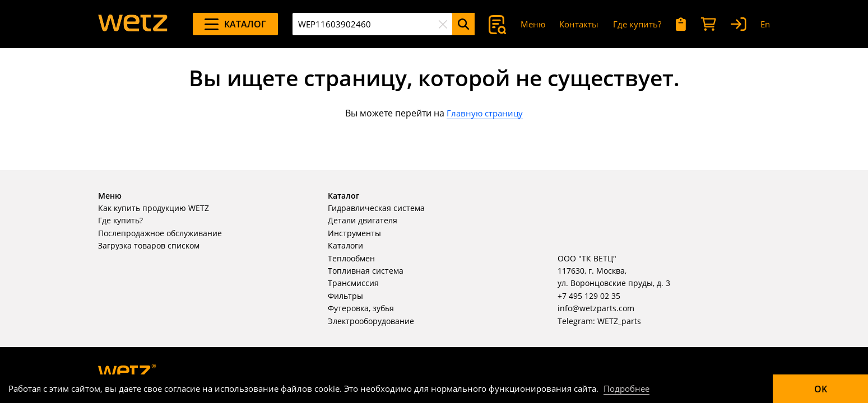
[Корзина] (708, 24)
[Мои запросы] (681, 24)
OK (821, 389)
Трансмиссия (353, 283)
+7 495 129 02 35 (589, 296)
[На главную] (133, 24)
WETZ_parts (619, 321)
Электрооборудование (371, 321)
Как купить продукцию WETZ (154, 208)
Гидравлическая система (376, 208)
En (765, 24)
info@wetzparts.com (596, 308)
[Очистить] (443, 24)
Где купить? (637, 24)
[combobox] (372, 24)
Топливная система (366, 271)
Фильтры (345, 296)
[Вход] (739, 24)
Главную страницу (485, 113)
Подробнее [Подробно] (626, 388)
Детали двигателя (363, 220)
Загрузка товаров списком (149, 245)
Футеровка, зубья (361, 308)
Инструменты (354, 233)
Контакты (579, 24)
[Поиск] (463, 24)
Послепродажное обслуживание (160, 233)
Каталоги (345, 245)
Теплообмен (351, 258)
